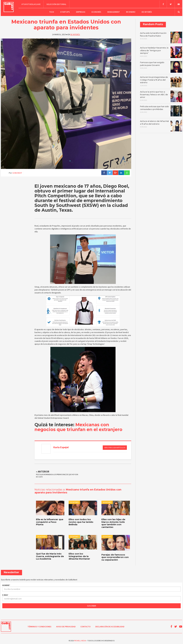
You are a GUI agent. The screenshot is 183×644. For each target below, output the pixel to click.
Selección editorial (57, 4)
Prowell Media (80, 640)
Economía (96, 11)
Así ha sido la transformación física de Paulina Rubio (161, 37)
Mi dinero (131, 11)
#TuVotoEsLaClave (31, 4)
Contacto (85, 626)
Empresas (81, 11)
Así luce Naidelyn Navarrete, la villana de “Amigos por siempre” (161, 51)
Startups (65, 11)
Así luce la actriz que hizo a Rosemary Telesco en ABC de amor (161, 96)
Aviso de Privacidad (66, 626)
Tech (52, 11)
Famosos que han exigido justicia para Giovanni (161, 66)
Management (114, 11)
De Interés (147, 11)
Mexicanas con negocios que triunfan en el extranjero (78, 426)
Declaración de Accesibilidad (110, 626)
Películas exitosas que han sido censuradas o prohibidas (161, 110)
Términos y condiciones (39, 626)
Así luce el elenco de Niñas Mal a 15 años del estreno (161, 125)
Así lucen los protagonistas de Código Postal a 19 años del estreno (161, 81)
